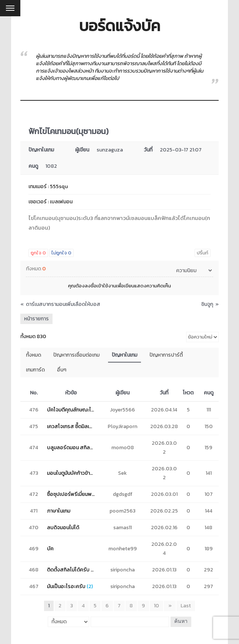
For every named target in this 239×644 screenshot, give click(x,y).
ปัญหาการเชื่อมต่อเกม (76, 355)
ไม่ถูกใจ (61, 253)
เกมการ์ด (35, 370)
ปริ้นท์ (203, 253)
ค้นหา (181, 622)
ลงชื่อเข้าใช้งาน (100, 286)
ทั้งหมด (33, 355)
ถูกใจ (38, 253)
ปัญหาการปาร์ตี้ (166, 355)
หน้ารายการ (36, 319)
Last (186, 606)
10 (157, 606)
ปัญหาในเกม (124, 355)
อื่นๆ (62, 370)
